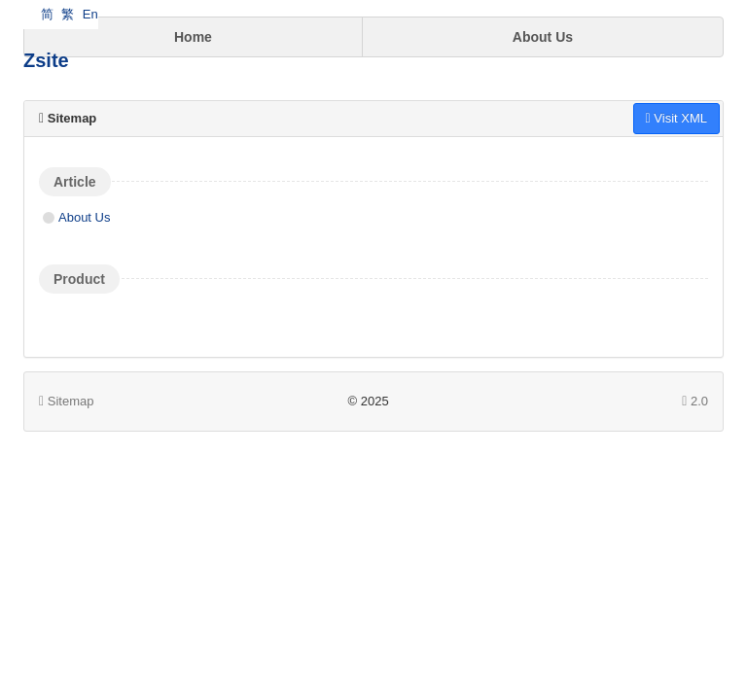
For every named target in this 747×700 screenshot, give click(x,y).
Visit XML (676, 118)
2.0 (695, 402)
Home (193, 37)
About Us (543, 37)
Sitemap (66, 401)
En (90, 14)
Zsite (46, 60)
